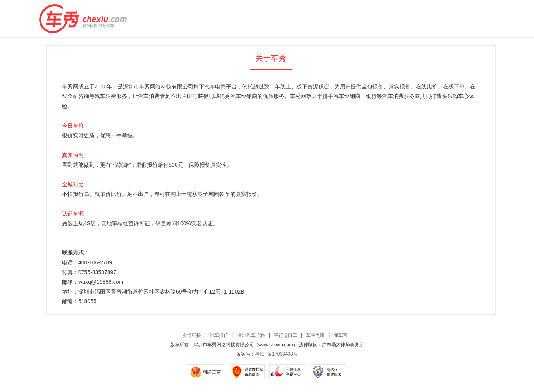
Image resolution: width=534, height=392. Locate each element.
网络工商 (206, 372)
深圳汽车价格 (251, 335)
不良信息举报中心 (287, 372)
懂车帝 (341, 335)
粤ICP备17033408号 (276, 354)
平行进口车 (286, 335)
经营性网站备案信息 (247, 372)
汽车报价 (219, 335)
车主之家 (315, 335)
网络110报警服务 (328, 372)
